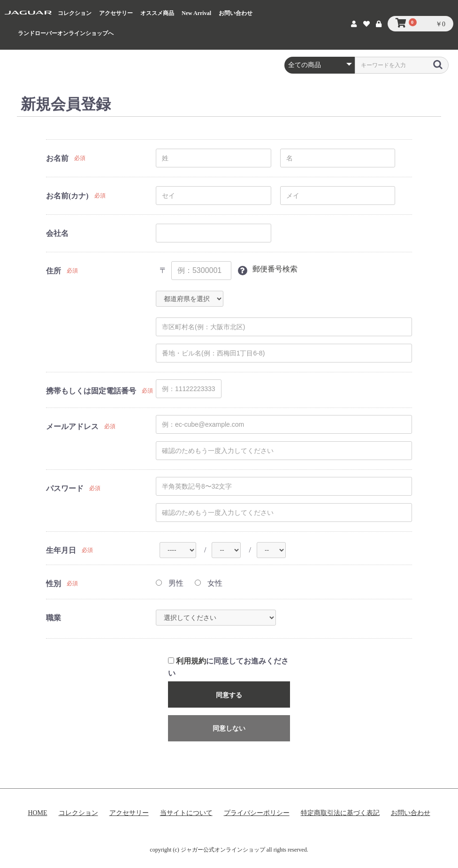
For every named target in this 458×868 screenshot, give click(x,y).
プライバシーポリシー (257, 813)
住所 (53, 271)
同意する (229, 695)
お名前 (57, 158)
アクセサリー (116, 13)
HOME (37, 813)
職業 (53, 618)
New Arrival (196, 13)
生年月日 (61, 550)
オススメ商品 (157, 13)
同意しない (229, 728)
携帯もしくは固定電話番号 (91, 391)
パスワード (65, 488)
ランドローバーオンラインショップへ (66, 33)
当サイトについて (186, 813)
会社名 (57, 233)
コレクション (75, 13)
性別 (53, 584)
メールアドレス (72, 426)
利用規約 (191, 661)
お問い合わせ (236, 13)
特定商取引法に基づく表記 (340, 813)
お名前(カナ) (67, 196)
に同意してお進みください (228, 667)
